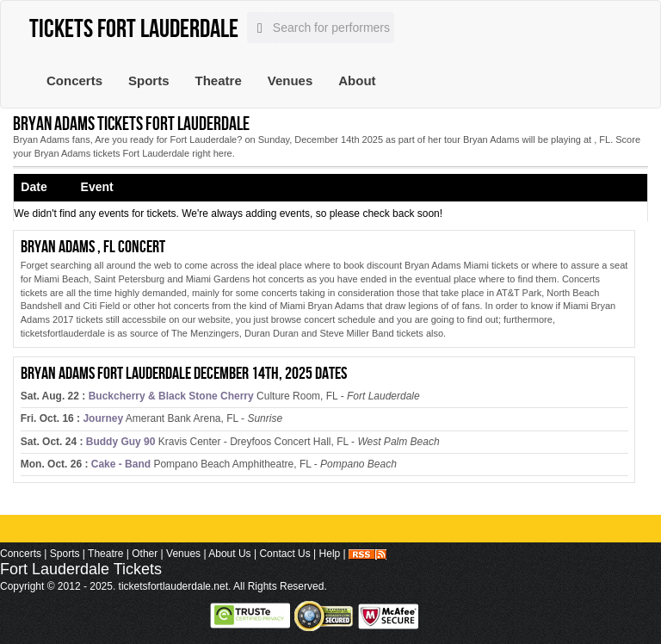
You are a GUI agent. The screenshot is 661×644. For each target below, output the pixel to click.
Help (330, 554)
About (357, 80)
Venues (290, 80)
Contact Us (284, 554)
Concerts (74, 80)
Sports (149, 80)
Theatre (219, 80)
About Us (229, 554)
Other (145, 554)
